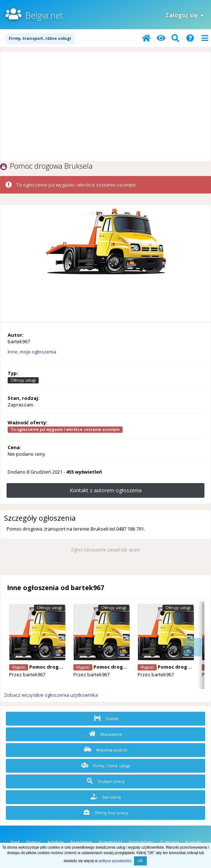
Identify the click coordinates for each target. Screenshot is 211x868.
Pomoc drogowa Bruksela (60, 667)
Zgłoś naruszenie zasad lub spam (105, 550)
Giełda (106, 718)
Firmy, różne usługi (106, 765)
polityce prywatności (115, 861)
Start (15, 842)
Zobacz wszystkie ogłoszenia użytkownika (51, 695)
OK (140, 861)
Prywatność (110, 842)
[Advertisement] (105, 107)
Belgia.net (44, 15)
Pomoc (34, 842)
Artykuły (56, 842)
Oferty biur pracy (106, 812)
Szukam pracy (106, 781)
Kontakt (193, 842)
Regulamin (81, 842)
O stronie (169, 842)
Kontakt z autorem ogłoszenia (106, 490)
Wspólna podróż (106, 750)
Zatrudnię (106, 797)
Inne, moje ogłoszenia (32, 352)
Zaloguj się (185, 15)
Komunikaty (141, 842)
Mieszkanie (106, 734)
